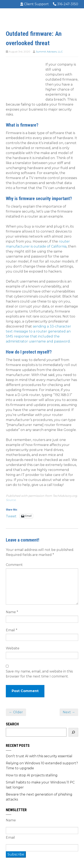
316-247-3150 (66, 4)
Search (12, 724)
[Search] (73, 732)
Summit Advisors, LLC (49, 52)
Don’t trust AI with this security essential (39, 756)
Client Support (34, 4)
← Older (16, 712)
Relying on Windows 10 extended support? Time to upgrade (42, 766)
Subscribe (16, 854)
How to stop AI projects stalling (32, 775)
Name (12, 612)
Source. (11, 500)
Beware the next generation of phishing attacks (39, 797)
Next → (69, 712)
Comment (14, 565)
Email (12, 630)
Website (13, 648)
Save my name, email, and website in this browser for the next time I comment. (39, 674)
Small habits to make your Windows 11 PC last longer (40, 785)
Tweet (11, 516)
